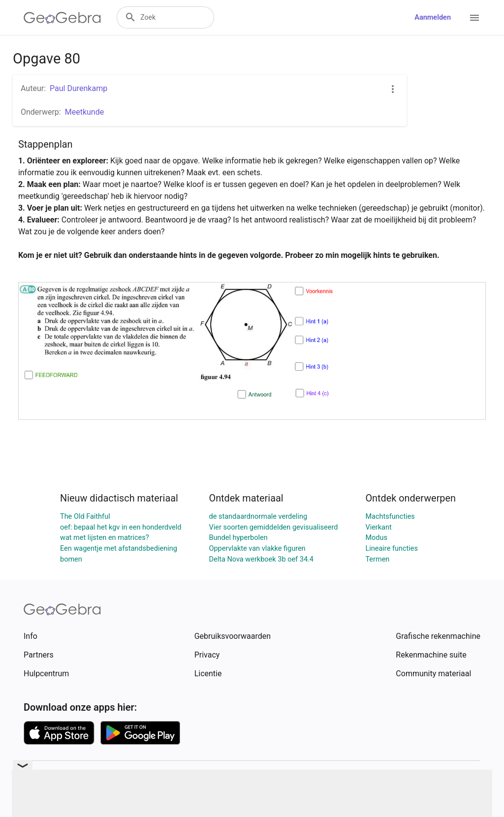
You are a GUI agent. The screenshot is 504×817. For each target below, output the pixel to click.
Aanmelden (433, 17)
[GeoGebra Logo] (62, 18)
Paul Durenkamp (79, 88)
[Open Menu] (474, 18)
